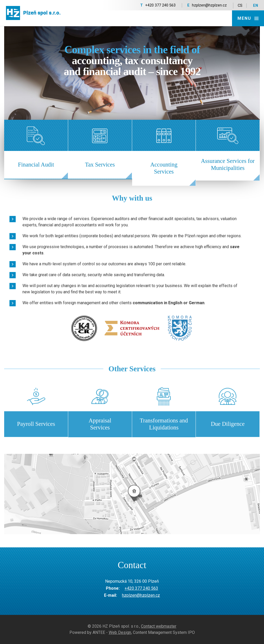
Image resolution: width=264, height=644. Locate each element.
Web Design (120, 632)
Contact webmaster (159, 626)
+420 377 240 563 (160, 5)
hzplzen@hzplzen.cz (209, 5)
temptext (132, 494)
